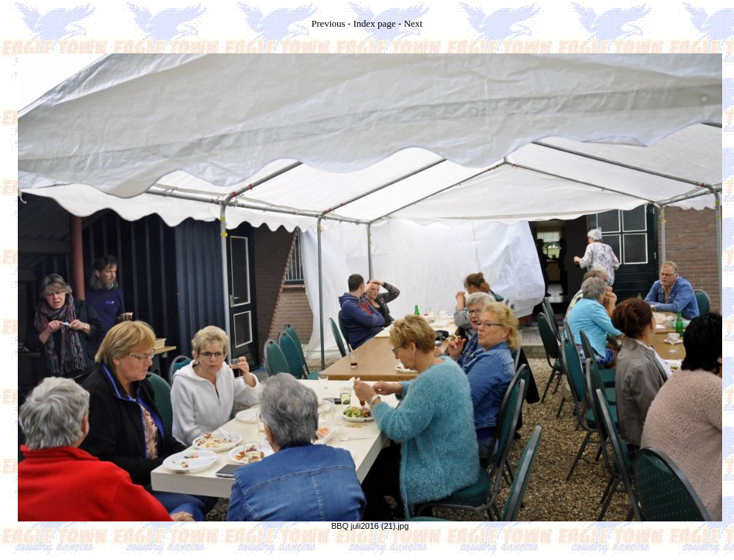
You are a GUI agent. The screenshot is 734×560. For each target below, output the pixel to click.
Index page (374, 23)
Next (413, 23)
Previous (328, 23)
